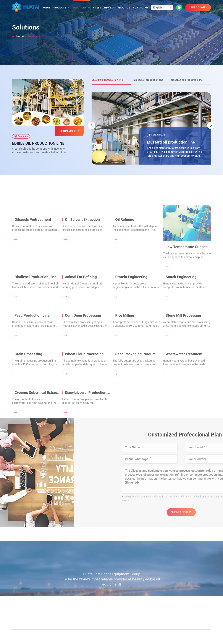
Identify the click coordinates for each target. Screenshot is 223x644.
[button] (211, 125)
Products (61, 8)
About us (124, 8)
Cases (97, 8)
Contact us (141, 8)
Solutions (81, 8)
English (157, 8)
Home (46, 8)
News (109, 8)
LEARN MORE (69, 131)
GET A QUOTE (198, 7)
